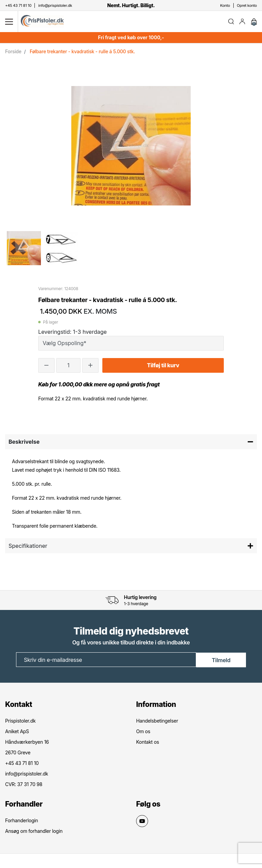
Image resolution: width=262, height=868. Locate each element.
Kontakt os (148, 743)
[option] (24, 249)
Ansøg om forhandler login (34, 832)
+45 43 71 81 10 (22, 764)
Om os (143, 732)
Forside (13, 52)
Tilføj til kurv (163, 367)
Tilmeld (221, 661)
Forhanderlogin (21, 821)
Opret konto (247, 5)
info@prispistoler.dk (27, 774)
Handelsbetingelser (157, 721)
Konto (225, 5)
